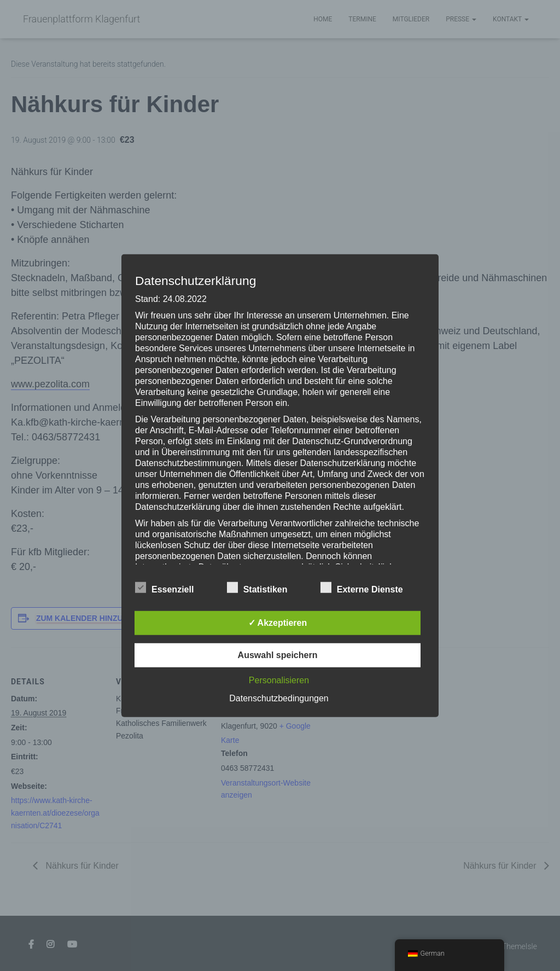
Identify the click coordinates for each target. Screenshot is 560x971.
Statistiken (257, 588)
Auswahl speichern (278, 655)
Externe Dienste (362, 588)
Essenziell (164, 588)
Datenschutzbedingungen (279, 698)
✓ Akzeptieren (278, 623)
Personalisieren (279, 680)
